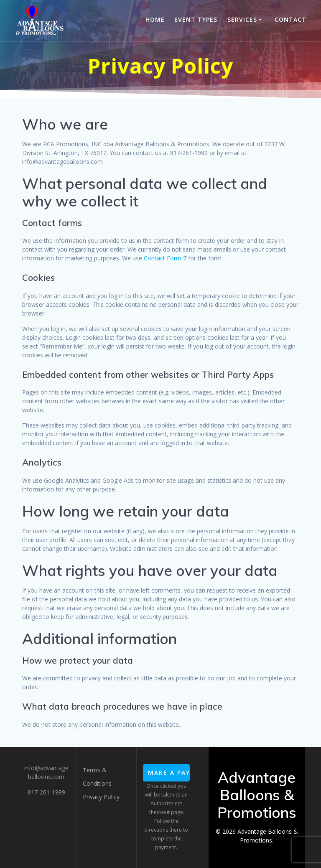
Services (242, 19)
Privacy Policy (101, 797)
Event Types (196, 19)
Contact (290, 19)
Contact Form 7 (165, 258)
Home (155, 19)
